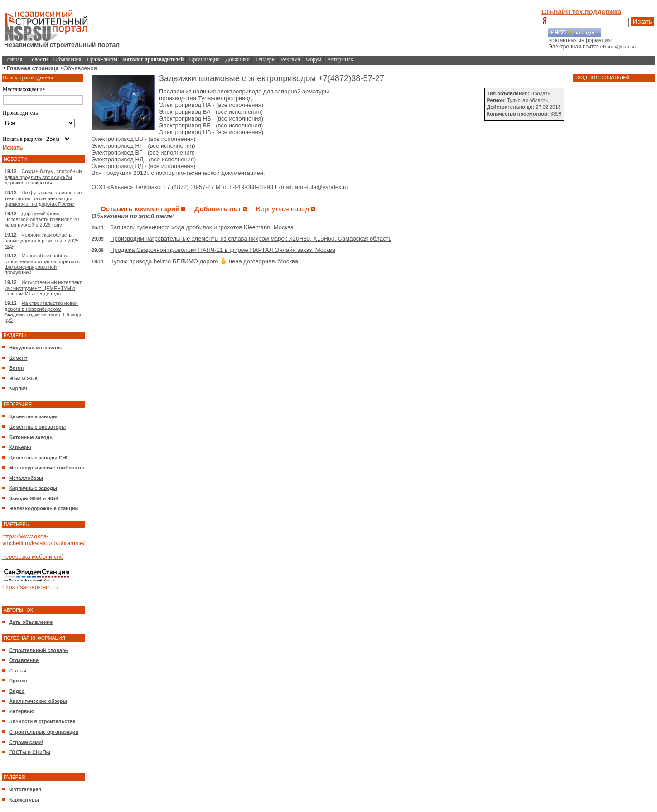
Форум (314, 59)
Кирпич (18, 388)
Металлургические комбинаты (46, 468)
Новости (38, 59)
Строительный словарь (39, 650)
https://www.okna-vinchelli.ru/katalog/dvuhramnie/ (43, 540)
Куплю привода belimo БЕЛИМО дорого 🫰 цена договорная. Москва (204, 261)
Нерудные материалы (36, 348)
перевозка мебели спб (33, 557)
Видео (17, 691)
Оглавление (24, 660)
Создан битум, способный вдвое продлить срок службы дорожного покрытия (43, 177)
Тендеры (266, 59)
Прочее (18, 681)
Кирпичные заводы (33, 488)
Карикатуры (24, 800)
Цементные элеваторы (37, 427)
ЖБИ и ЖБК (23, 378)
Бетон (16, 368)
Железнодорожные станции (43, 508)
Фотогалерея (25, 789)
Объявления (67, 59)
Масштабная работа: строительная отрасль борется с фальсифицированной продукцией (42, 264)
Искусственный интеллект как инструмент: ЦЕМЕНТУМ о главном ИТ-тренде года (43, 288)
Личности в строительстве (42, 721)
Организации (205, 59)
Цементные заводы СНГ (39, 458)
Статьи (18, 671)
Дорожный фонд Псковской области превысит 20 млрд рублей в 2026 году (42, 219)
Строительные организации (44, 732)
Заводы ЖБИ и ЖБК (34, 498)
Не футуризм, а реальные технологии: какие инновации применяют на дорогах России (43, 198)
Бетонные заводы (31, 437)
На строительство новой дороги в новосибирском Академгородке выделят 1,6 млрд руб (43, 312)
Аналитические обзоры (38, 701)
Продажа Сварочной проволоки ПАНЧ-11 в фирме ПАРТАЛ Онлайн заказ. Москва (223, 250)
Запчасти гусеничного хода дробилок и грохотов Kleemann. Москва (202, 227)
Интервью (22, 711)
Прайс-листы (102, 59)
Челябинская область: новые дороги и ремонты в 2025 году (42, 240)
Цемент (18, 358)
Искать (643, 22)
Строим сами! (26, 742)
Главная (13, 59)
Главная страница (33, 68)
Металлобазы (26, 478)
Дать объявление (31, 622)
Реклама (290, 59)
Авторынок (340, 59)
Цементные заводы (33, 416)
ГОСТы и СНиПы (30, 752)
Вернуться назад (286, 209)
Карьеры (20, 447)
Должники (238, 59)
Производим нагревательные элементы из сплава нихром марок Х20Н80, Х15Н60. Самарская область (251, 239)
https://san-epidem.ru (30, 587)
